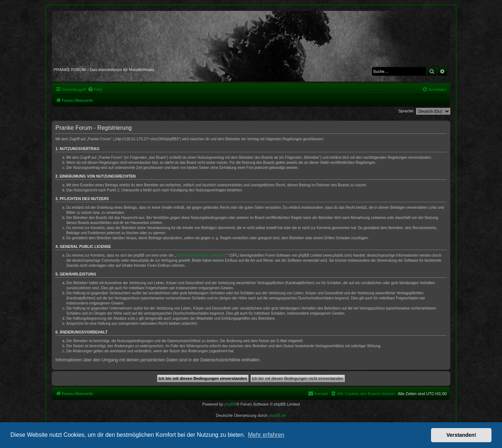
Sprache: (406, 111)
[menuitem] (95, 90)
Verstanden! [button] (461, 435)
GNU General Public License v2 (202, 255)
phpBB (230, 404)
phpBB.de (277, 415)
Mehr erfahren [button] (266, 435)
